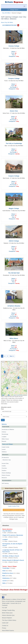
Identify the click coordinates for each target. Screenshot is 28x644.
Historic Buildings (6, 473)
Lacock (4, 449)
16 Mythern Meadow (14, 306)
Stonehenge (5, 434)
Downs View (14, 111)
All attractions (5, 458)
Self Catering (5, 483)
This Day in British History (9, 620)
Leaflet (15, 395)
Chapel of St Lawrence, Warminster (13, 535)
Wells (4, 583)
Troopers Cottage (14, 78)
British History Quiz (7, 613)
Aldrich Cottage (14, 241)
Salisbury (4, 452)
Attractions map (7, 460)
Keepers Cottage (14, 176)
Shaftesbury (6, 578)
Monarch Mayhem (7, 618)
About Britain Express (8, 631)
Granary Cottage (14, 46)
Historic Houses (6, 475)
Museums (4, 478)
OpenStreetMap (20, 395)
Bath (4, 576)
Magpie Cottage (14, 208)
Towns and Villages (7, 444)
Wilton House (5, 439)
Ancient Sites (5, 463)
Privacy (4, 628)
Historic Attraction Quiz (8, 615)
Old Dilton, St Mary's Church (11, 556)
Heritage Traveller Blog (8, 610)
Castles (4, 466)
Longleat (4, 437)
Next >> (12, 356)
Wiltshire (4, 424)
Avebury (4, 432)
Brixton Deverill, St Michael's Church (13, 560)
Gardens (4, 471)
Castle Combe (5, 447)
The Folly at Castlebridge (14, 143)
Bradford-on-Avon (8, 573)
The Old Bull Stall (14, 273)
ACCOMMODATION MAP (10, 25)
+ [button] (3, 363)
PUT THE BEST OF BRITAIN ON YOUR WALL (14, 510)
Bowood (4, 441)
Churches (4, 468)
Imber (4, 571)
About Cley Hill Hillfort (7, 22)
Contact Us (5, 626)
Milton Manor (14, 338)
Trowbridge (6, 568)
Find (2, 409)
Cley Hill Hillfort (6, 13)
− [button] (3, 365)
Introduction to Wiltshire (8, 430)
